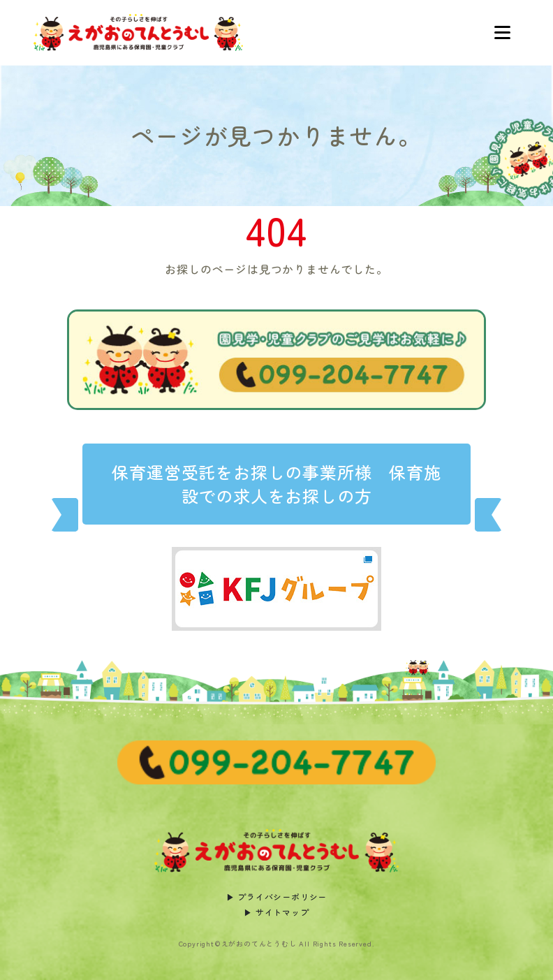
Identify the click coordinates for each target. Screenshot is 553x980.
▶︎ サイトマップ (276, 912)
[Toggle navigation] (502, 33)
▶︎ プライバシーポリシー (277, 897)
